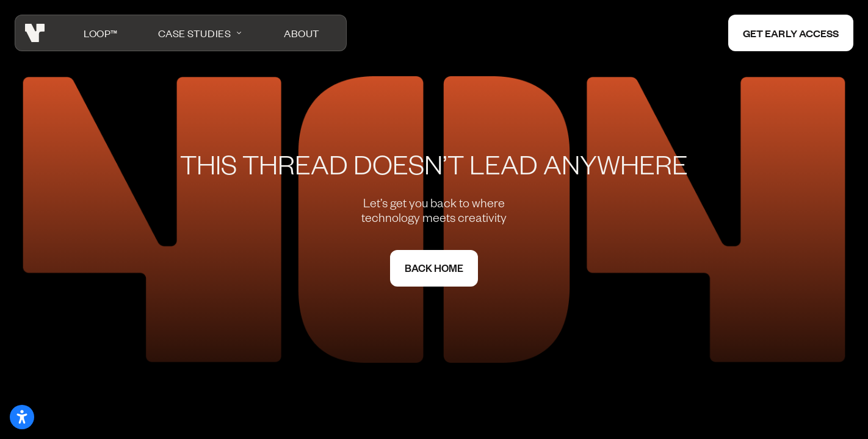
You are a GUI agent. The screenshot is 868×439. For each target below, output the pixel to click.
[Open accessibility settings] (22, 417)
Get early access (791, 33)
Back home (434, 268)
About (302, 33)
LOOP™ (101, 33)
